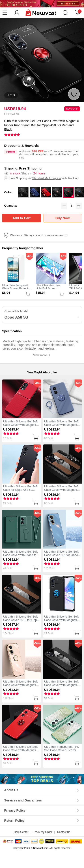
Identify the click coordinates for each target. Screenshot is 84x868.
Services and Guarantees (23, 800)
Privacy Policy (15, 810)
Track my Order (43, 832)
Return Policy (14, 821)
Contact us (64, 832)
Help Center (21, 832)
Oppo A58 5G (16, 317)
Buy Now (62, 218)
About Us (11, 790)
